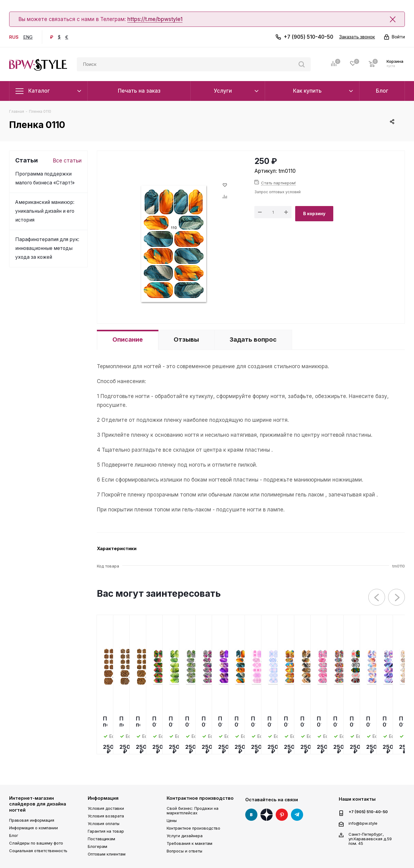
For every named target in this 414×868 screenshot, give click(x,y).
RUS (14, 37)
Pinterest (282, 815)
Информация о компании (34, 828)
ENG (28, 37)
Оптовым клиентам (107, 854)
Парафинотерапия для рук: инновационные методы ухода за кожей (47, 248)
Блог (14, 835)
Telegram (297, 815)
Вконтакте (251, 815)
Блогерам (97, 846)
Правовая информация (32, 820)
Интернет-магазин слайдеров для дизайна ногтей (38, 804)
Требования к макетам (189, 843)
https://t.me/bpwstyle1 (155, 19)
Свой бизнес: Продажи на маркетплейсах (193, 811)
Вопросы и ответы (184, 851)
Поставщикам (101, 839)
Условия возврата (106, 816)
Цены (172, 820)
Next (397, 598)
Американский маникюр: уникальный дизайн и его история (45, 211)
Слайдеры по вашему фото (36, 843)
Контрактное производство (200, 798)
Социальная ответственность (38, 851)
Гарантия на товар (106, 831)
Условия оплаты (104, 824)
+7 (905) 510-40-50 (308, 37)
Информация (103, 798)
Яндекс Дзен (267, 815)
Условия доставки (106, 808)
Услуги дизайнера (185, 836)
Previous (377, 598)
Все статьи (67, 161)
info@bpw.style (363, 823)
